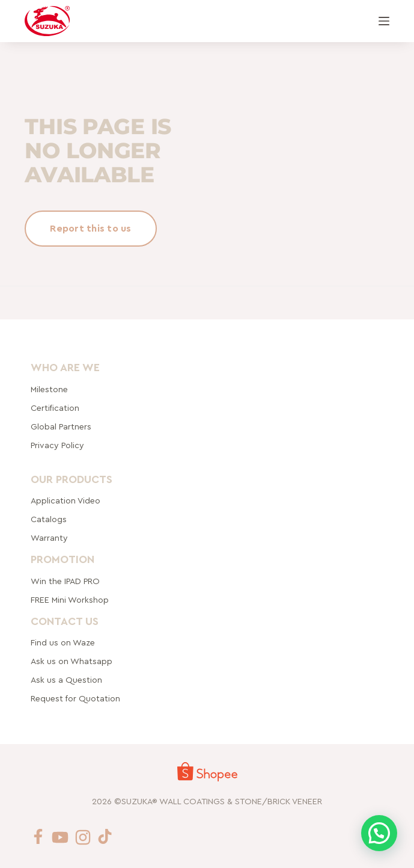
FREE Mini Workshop (70, 600)
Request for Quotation (75, 699)
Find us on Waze (63, 643)
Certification (55, 408)
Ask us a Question (66, 680)
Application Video (65, 501)
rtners (61, 426)
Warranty (49, 538)
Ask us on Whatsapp (73, 662)
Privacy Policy (57, 445)
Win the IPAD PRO (65, 582)
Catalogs (49, 520)
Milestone (49, 389)
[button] (379, 833)
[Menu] (384, 21)
